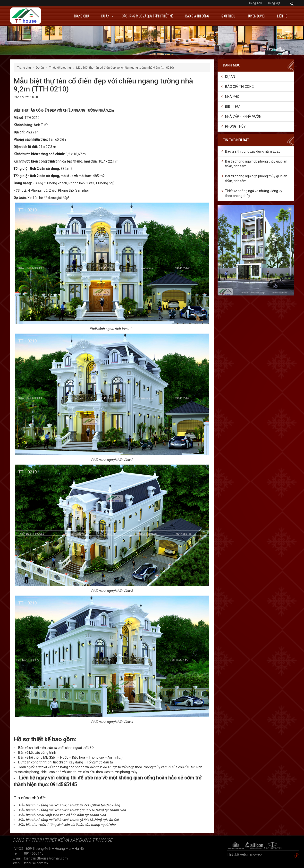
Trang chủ (81, 16)
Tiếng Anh (256, 3)
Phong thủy (235, 126)
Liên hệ (282, 16)
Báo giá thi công (197, 16)
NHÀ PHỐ (232, 97)
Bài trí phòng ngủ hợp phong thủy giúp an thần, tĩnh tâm (256, 164)
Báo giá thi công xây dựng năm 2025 (253, 151)
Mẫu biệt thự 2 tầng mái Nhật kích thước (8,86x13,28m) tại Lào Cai (68, 820)
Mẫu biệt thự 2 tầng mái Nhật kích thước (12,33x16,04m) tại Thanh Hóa (72, 810)
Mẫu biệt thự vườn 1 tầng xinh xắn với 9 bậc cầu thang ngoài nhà (67, 825)
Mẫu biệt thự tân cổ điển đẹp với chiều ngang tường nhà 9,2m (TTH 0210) (125, 68)
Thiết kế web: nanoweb (244, 854)
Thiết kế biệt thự (60, 68)
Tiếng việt (274, 3)
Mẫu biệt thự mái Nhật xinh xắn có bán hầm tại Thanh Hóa (62, 815)
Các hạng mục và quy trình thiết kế (147, 16)
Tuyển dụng (256, 16)
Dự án (105, 16)
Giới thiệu (228, 16)
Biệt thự (232, 106)
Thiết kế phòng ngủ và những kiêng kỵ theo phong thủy (254, 193)
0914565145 (63, 785)
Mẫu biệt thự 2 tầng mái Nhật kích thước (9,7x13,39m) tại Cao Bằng (69, 805)
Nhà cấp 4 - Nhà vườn (243, 116)
